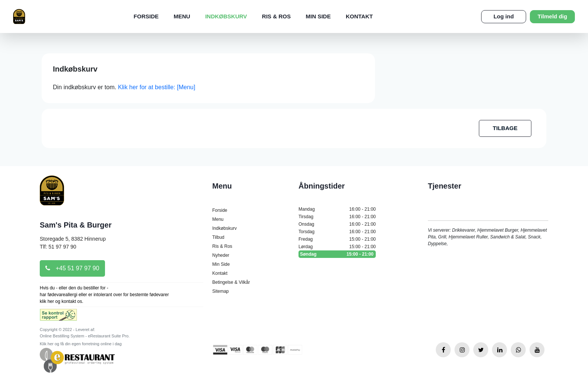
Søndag (337, 254)
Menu (182, 16)
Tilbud (218, 237)
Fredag (337, 239)
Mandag (337, 209)
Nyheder (221, 255)
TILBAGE (505, 128)
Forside (146, 16)
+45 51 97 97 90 (72, 268)
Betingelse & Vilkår (231, 282)
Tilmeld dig (553, 16)
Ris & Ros (277, 16)
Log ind (504, 16)
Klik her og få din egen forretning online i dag (81, 344)
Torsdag (337, 232)
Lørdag (337, 247)
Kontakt (359, 16)
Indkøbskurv (226, 16)
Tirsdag (337, 217)
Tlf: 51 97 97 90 (58, 247)
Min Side (318, 16)
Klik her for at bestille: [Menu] (156, 87)
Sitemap (220, 291)
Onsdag (337, 224)
